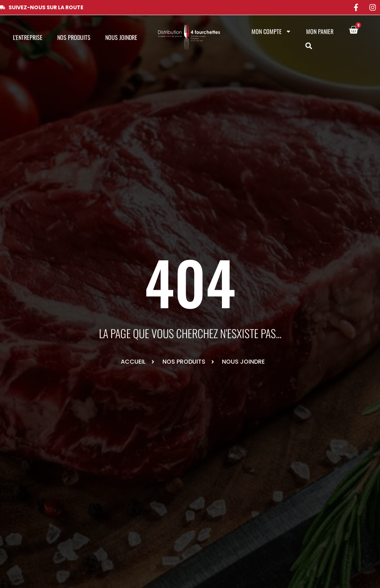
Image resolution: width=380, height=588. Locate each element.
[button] (309, 46)
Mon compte (271, 31)
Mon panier (320, 31)
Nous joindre (121, 37)
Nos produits (74, 37)
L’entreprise (28, 37)
